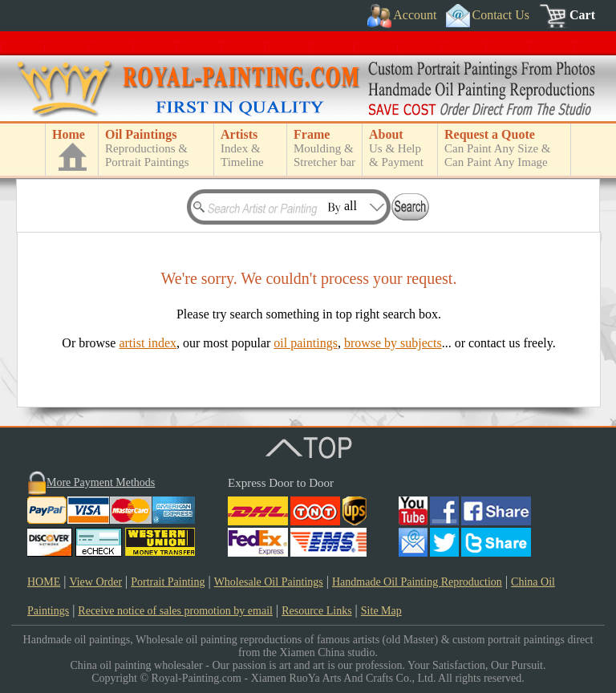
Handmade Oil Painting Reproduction (417, 582)
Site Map (381, 611)
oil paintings (306, 343)
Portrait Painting (168, 582)
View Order (95, 582)
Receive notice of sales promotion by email (175, 611)
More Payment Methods (101, 482)
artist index (148, 343)
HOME (44, 582)
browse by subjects (393, 343)
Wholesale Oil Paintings (269, 582)
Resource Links (316, 611)
